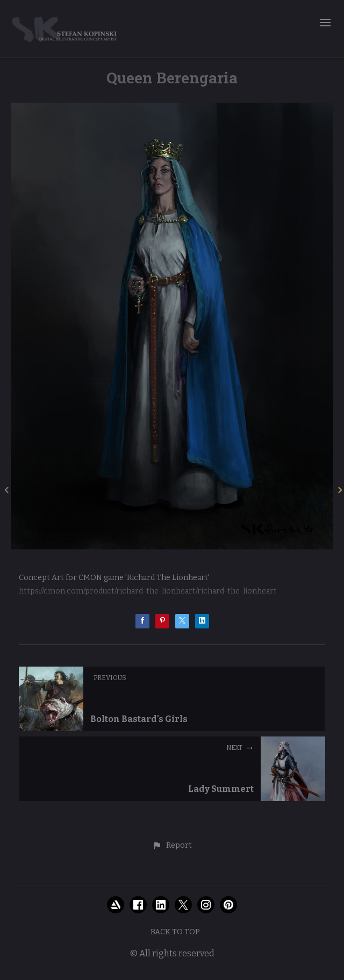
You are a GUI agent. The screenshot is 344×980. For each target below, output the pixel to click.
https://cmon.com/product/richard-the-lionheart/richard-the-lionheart (148, 591)
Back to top (175, 932)
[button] (172, 846)
